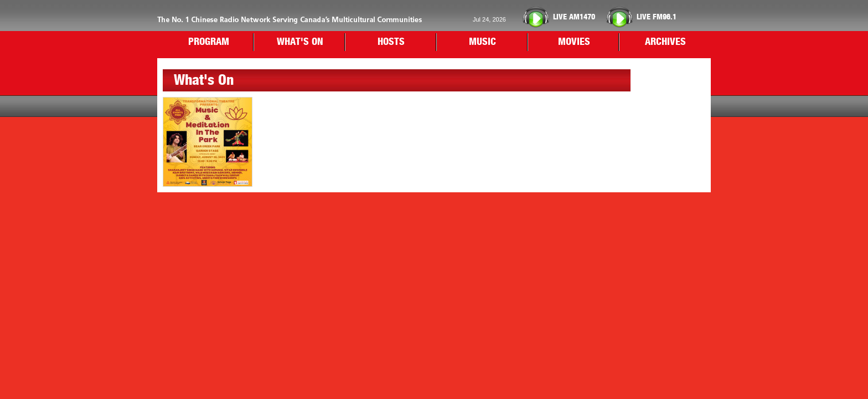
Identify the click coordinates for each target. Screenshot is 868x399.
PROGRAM (209, 42)
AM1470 (574, 17)
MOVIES (574, 42)
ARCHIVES (665, 42)
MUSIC (482, 42)
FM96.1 (657, 17)
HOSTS (391, 42)
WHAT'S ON (300, 42)
